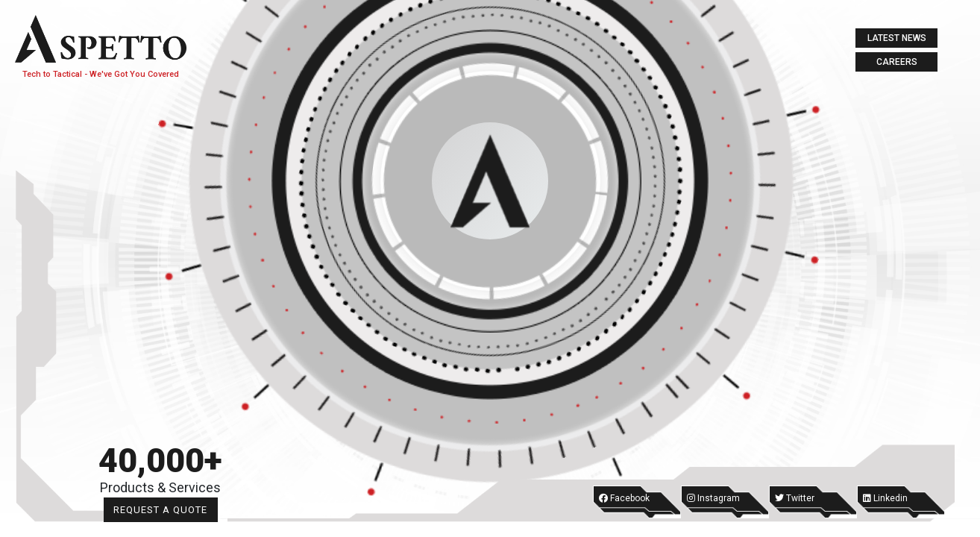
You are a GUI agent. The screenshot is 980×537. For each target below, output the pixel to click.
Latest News (897, 38)
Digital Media (150, 315)
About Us (150, 157)
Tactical (150, 236)
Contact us (150, 355)
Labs (150, 276)
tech (150, 197)
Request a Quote (227, 510)
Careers (897, 62)
